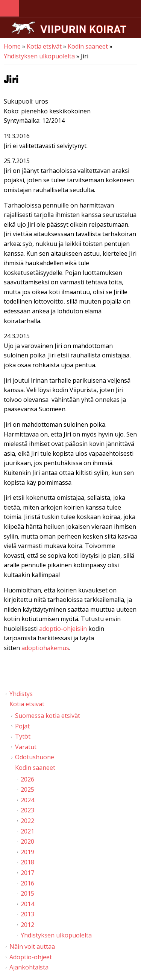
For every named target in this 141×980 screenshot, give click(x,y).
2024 (27, 800)
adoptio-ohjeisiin (63, 629)
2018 (27, 862)
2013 (27, 914)
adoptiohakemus (45, 648)
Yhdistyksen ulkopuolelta (39, 56)
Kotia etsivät (44, 46)
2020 (27, 841)
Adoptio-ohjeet (31, 957)
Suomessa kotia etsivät (48, 716)
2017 (27, 873)
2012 (27, 925)
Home (12, 46)
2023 (27, 810)
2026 (27, 779)
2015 (27, 893)
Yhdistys (21, 694)
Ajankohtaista (29, 967)
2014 (27, 904)
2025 (27, 789)
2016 (27, 883)
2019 (27, 852)
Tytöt (23, 736)
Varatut (26, 747)
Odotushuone (35, 757)
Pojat (22, 726)
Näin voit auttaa (32, 946)
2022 (27, 821)
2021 (27, 831)
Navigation (9, 8)
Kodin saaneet (88, 46)
